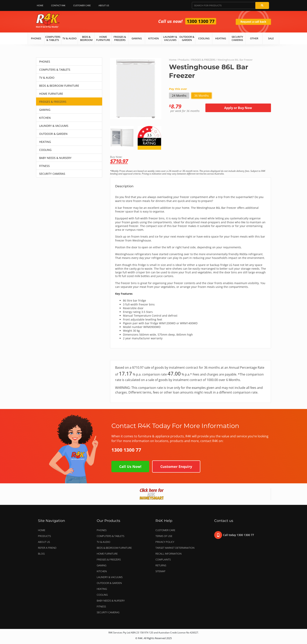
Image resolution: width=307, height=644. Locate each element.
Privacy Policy (165, 542)
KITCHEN (45, 118)
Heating (221, 38)
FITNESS (44, 166)
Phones (36, 38)
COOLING (45, 150)
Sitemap (160, 571)
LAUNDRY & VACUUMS (54, 126)
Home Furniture (103, 38)
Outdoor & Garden (187, 38)
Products (184, 60)
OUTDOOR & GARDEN (53, 134)
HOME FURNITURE (51, 94)
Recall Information (168, 554)
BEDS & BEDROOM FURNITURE (59, 86)
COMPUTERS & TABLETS (55, 70)
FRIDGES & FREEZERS (53, 102)
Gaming (137, 38)
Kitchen (153, 38)
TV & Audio (70, 38)
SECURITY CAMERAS (52, 174)
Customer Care (82, 5)
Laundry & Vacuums (170, 38)
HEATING (45, 142)
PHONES (45, 62)
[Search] (262, 5)
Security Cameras (237, 38)
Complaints (163, 559)
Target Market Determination (175, 548)
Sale (271, 38)
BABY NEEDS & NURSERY (55, 158)
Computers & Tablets (53, 38)
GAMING (45, 110)
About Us (105, 5)
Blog (41, 554)
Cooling (204, 38)
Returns (161, 565)
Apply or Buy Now (238, 108)
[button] (114, 136)
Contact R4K (58, 5)
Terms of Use (164, 536)
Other (254, 38)
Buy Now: (191, 159)
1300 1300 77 (201, 21)
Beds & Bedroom (86, 38)
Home (40, 5)
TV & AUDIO (47, 78)
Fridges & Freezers (120, 38)
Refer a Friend (47, 548)
